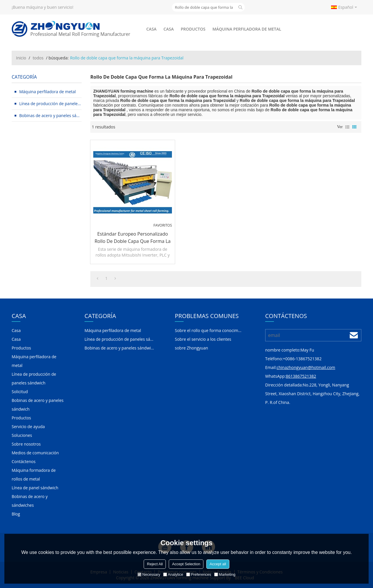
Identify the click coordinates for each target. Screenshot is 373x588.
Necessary (149, 574)
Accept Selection (186, 564)
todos (38, 58)
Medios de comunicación (35, 453)
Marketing (225, 574)
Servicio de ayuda (28, 427)
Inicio (21, 58)
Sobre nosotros (26, 444)
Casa (151, 29)
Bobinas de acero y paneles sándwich (38, 405)
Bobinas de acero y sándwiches (30, 501)
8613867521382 (301, 376)
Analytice (173, 574)
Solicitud (20, 392)
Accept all (218, 564)
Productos (193, 29)
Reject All (155, 564)
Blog (16, 514)
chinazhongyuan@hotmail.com (306, 367)
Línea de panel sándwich (35, 488)
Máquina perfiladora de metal (247, 29)
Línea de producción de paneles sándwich (34, 378)
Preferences (199, 574)
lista (347, 127)
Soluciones (22, 435)
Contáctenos (24, 461)
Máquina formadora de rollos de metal (34, 475)
